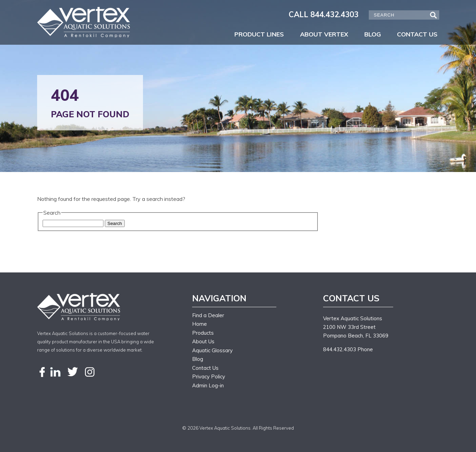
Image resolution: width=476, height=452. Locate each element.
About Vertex (324, 34)
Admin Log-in (208, 385)
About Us (203, 341)
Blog (373, 34)
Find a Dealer (208, 315)
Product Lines (259, 34)
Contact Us (417, 34)
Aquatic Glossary (212, 350)
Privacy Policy (209, 376)
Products (203, 333)
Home (200, 324)
